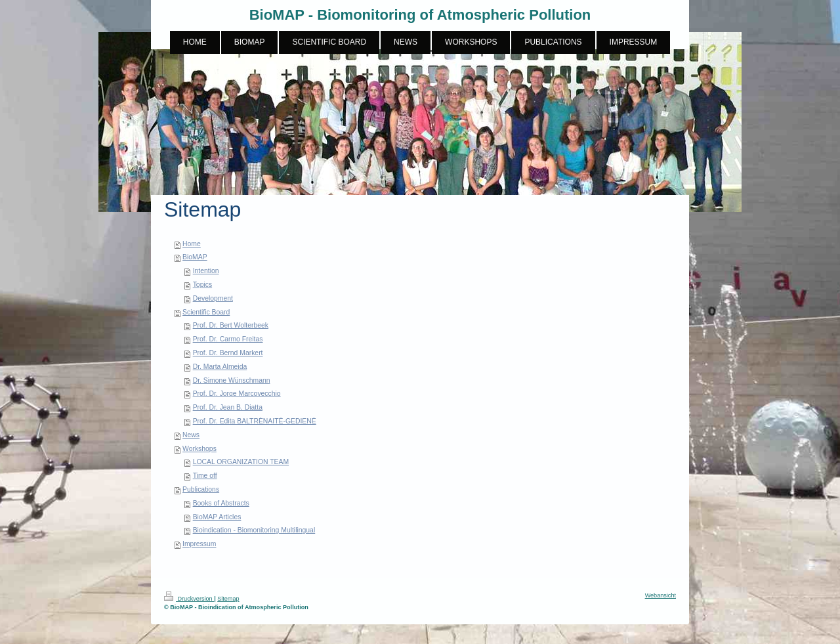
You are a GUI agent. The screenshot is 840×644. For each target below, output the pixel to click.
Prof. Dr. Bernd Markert (228, 353)
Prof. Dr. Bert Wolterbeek (231, 325)
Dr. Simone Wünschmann (232, 380)
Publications (201, 489)
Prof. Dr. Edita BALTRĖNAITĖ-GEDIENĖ (255, 421)
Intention (206, 271)
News (191, 435)
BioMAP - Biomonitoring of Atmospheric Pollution (420, 15)
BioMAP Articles (217, 517)
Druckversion (189, 599)
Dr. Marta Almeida (220, 367)
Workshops (199, 449)
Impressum (199, 544)
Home (192, 244)
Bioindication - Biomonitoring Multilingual (254, 530)
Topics (202, 285)
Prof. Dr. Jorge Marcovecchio (237, 394)
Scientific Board (206, 312)
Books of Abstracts (221, 503)
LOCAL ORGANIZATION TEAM (241, 462)
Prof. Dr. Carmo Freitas (228, 339)
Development (213, 298)
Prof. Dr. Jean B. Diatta (228, 407)
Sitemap (228, 599)
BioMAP (195, 257)
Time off (205, 476)
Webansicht (661, 595)
